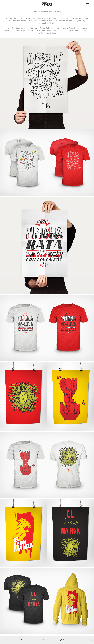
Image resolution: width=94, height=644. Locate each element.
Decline (66, 640)
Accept (59, 640)
